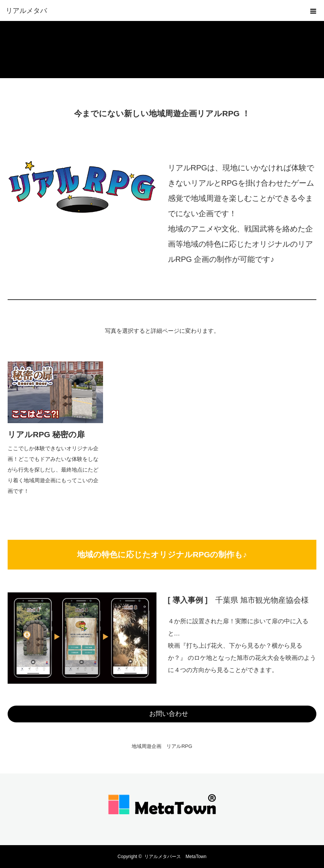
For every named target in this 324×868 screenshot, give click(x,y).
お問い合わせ (169, 714)
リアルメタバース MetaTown (175, 857)
